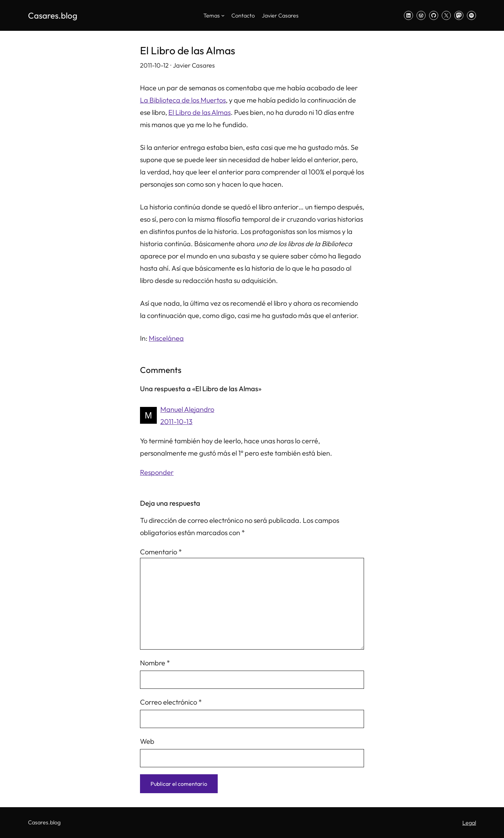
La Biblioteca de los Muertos (183, 100)
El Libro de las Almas (199, 112)
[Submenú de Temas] (223, 15)
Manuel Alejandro (187, 409)
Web (147, 741)
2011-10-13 (176, 421)
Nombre (155, 663)
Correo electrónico (171, 702)
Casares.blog (53, 15)
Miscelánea (166, 338)
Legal (469, 823)
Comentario (161, 552)
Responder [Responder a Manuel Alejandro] (157, 472)
